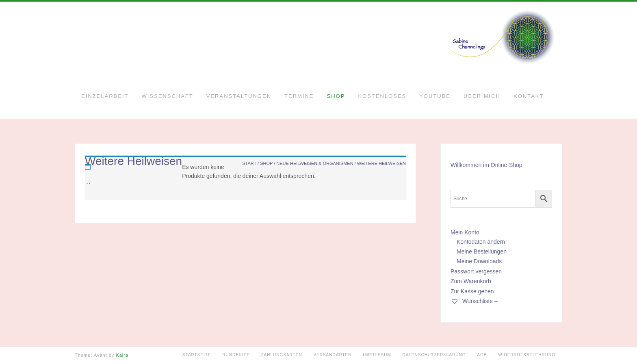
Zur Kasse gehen (472, 291)
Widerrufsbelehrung (527, 355)
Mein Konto (465, 232)
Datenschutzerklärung (434, 355)
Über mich (482, 96)
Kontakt (529, 96)
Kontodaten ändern (481, 242)
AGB (482, 355)
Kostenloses (382, 96)
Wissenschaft (167, 96)
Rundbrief (236, 355)
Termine (299, 96)
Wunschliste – (474, 301)
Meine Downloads (479, 261)
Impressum (377, 355)
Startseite (197, 355)
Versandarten (332, 355)
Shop (336, 96)
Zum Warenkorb (471, 281)
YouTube (435, 96)
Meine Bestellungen (482, 251)
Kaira (122, 355)
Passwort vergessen (476, 271)
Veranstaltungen (239, 96)
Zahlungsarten (281, 355)
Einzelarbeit (105, 96)
